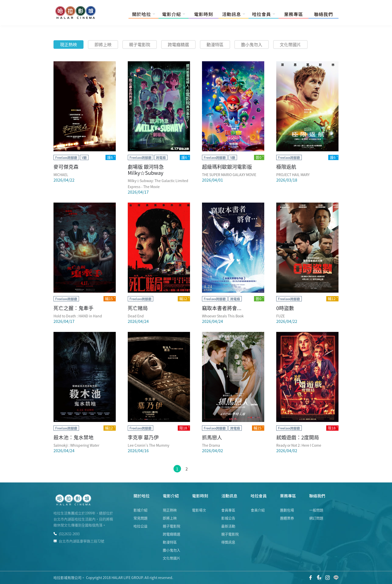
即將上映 (103, 44)
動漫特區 (215, 44)
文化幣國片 (290, 44)
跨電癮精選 (178, 44)
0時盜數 (285, 308)
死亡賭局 (138, 308)
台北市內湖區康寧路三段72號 (79, 541)
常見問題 (140, 518)
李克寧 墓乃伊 (143, 437)
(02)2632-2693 (66, 534)
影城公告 (228, 518)
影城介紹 (140, 510)
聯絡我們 (323, 14)
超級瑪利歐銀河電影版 (227, 167)
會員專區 (228, 510)
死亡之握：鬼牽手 (73, 308)
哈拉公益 (140, 526)
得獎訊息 (228, 542)
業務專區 (293, 14)
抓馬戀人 (212, 437)
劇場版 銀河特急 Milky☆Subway (146, 170)
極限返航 (286, 167)
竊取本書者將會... (222, 308)
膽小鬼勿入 (252, 44)
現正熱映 (68, 44)
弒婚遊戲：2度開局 (298, 437)
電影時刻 (203, 14)
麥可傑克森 (66, 167)
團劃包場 (287, 510)
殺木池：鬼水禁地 (73, 437)
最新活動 (228, 526)
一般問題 (316, 510)
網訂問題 (316, 518)
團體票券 (287, 518)
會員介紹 (258, 510)
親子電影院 (140, 44)
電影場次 (199, 510)
